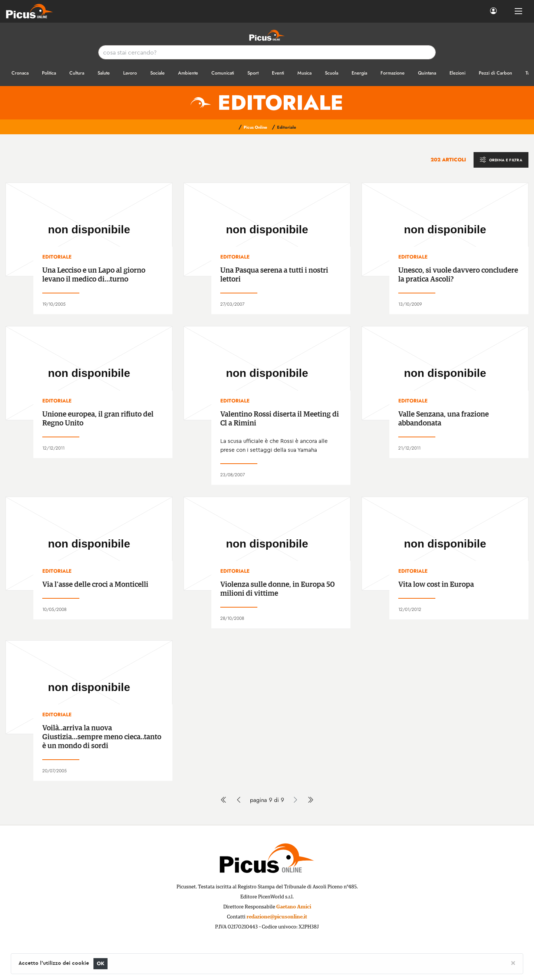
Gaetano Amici (294, 907)
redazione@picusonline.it (277, 917)
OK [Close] (101, 963)
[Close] (513, 963)
